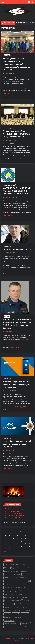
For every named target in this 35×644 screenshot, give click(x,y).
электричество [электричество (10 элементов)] (10, 627)
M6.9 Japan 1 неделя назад (13, 518)
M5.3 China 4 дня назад (12, 511)
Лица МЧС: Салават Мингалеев (17, 249)
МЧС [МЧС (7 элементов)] (25, 565)
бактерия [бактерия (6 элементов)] (24, 571)
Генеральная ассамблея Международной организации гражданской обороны (17, 134)
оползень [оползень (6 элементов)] (8, 607)
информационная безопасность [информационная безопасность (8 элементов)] (15, 587)
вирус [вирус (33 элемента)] (7, 578)
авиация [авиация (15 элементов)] (25, 568)
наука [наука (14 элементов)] (26, 601)
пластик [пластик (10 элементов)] (17, 607)
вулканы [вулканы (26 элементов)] (24, 578)
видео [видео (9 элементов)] (26, 574)
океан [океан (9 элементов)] (19, 604)
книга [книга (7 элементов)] (16, 597)
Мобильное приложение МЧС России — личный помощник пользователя (16, 385)
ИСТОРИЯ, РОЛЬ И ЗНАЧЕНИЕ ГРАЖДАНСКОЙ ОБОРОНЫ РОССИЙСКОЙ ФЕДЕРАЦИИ (17, 191)
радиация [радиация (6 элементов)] (26, 610)
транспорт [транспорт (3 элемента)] (17, 617)
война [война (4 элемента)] (15, 578)
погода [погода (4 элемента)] (26, 607)
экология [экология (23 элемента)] (26, 624)
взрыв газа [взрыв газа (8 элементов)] (17, 574)
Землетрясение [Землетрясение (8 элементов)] (15, 565)
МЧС (4, 96)
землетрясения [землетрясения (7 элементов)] (24, 581)
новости (8, 55)
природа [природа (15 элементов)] (16, 610)
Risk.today (6, 73)
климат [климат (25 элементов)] (8, 597)
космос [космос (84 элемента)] (24, 597)
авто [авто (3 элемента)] (6, 571)
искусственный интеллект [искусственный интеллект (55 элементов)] (13, 594)
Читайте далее (9, 94)
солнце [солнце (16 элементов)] (8, 617)
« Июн (5, 551)
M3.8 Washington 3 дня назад (14, 509)
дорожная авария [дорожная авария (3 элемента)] (10, 581)
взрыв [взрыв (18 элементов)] (7, 574)
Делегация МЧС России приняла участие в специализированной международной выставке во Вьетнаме (16, 64)
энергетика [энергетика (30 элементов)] (22, 627)
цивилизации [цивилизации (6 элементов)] (9, 620)
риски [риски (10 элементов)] (7, 614)
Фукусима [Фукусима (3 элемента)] (15, 568)
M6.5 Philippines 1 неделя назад (15, 515)
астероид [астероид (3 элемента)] (15, 571)
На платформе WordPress (9, 638)
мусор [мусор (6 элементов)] (7, 601)
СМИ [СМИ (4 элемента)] (7, 568)
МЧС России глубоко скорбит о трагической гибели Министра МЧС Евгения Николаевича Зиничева (17, 324)
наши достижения (10, 185)
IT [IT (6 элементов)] (6, 565)
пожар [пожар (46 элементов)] (7, 610)
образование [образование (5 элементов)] (9, 604)
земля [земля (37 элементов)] (7, 584)
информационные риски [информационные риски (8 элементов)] (12, 591)
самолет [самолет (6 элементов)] (16, 614)
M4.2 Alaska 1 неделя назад (13, 513)
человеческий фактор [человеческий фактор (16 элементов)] (12, 624)
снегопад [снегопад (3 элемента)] (25, 614)
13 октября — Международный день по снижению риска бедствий (17, 444)
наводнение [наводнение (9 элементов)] (16, 601)
